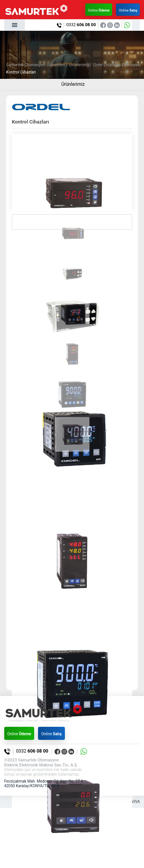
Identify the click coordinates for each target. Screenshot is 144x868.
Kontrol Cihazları (21, 72)
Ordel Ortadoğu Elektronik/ (117, 65)
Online (99, 10)
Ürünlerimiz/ (80, 65)
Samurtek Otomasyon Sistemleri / (37, 65)
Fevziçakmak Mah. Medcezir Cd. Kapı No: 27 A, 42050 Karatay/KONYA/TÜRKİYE (44, 784)
